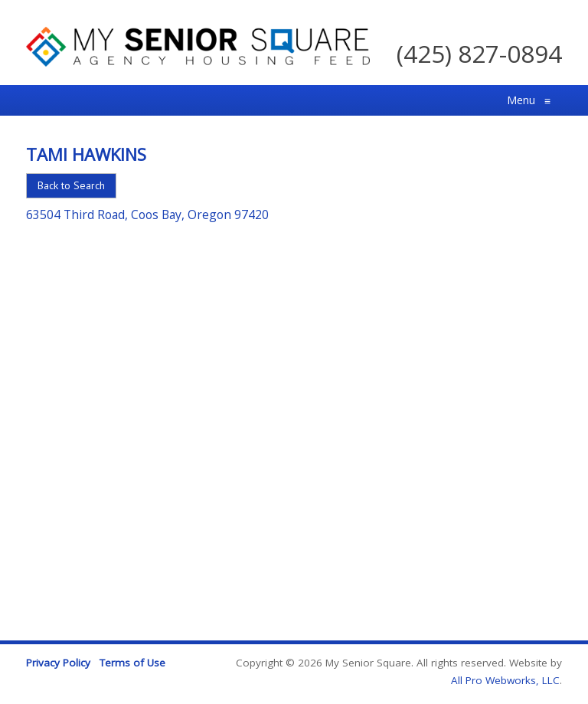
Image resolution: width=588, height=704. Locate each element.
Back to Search (71, 185)
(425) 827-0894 (479, 53)
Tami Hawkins (86, 154)
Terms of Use (132, 663)
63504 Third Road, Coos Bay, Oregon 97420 (147, 214)
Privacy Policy (58, 663)
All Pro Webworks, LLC (505, 680)
